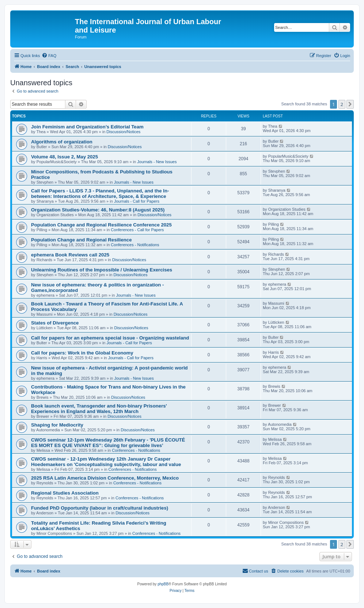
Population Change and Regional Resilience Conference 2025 (101, 225)
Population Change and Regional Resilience (81, 240)
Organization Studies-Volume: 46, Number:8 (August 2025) (98, 210)
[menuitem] (49, 56)
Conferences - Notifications (135, 245)
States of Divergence (55, 323)
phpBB (163, 584)
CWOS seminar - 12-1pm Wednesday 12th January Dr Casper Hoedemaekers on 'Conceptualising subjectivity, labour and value (106, 462)
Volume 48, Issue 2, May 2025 (65, 157)
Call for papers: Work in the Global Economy (82, 353)
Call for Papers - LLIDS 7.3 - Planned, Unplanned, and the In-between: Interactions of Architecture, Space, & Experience (100, 194)
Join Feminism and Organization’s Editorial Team (87, 127)
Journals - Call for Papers (137, 201)
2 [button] (342, 104)
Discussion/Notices (123, 132)
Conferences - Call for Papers (137, 230)
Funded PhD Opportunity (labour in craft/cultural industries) (100, 508)
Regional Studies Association (65, 493)
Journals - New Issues (157, 162)
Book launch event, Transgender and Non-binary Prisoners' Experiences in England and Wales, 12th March (99, 409)
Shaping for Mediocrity (57, 425)
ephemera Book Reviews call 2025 (70, 255)
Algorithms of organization (62, 142)
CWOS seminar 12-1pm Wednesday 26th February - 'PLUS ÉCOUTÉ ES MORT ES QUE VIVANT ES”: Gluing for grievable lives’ (108, 443)
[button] (350, 104)
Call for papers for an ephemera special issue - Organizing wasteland (110, 338)
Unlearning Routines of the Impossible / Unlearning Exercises (102, 270)
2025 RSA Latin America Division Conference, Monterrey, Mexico (105, 478)
